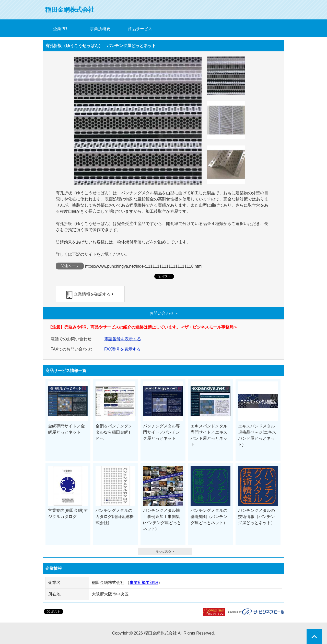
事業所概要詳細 (144, 583)
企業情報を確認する (92, 294)
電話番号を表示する (123, 339)
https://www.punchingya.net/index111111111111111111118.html (144, 266)
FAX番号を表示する (122, 349)
